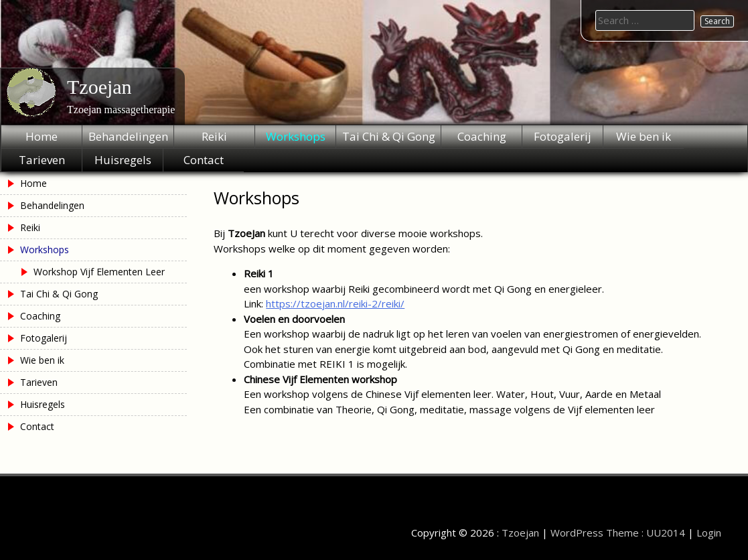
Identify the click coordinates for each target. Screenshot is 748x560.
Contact (204, 160)
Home (42, 136)
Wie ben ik (644, 136)
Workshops (296, 136)
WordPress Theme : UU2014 (618, 533)
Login (709, 533)
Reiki (214, 136)
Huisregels (123, 160)
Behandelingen (128, 136)
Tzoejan (99, 87)
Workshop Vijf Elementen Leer (99, 272)
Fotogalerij (563, 136)
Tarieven (42, 160)
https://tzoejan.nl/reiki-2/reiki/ (335, 303)
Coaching (482, 136)
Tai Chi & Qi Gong (389, 136)
